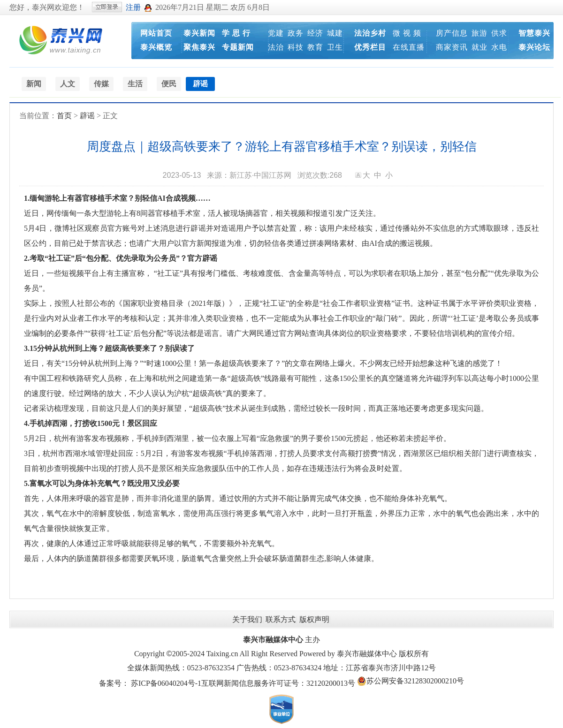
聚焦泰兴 (199, 47)
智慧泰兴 (534, 33)
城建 (335, 33)
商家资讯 (452, 47)
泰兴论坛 (534, 47)
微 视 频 (407, 33)
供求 (499, 33)
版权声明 (314, 619)
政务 (296, 33)
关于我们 (247, 619)
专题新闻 (238, 47)
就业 (479, 47)
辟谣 (87, 116)
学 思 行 (236, 33)
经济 (315, 33)
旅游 (479, 33)
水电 (499, 47)
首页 (64, 116)
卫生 (335, 47)
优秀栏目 (370, 47)
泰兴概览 (156, 47)
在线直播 (409, 47)
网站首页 (156, 33)
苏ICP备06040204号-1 (166, 683)
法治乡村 (370, 33)
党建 (276, 33)
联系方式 (281, 619)
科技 (296, 47)
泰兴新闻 (199, 33)
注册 (133, 7)
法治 (276, 47)
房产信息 (452, 33)
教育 (315, 47)
